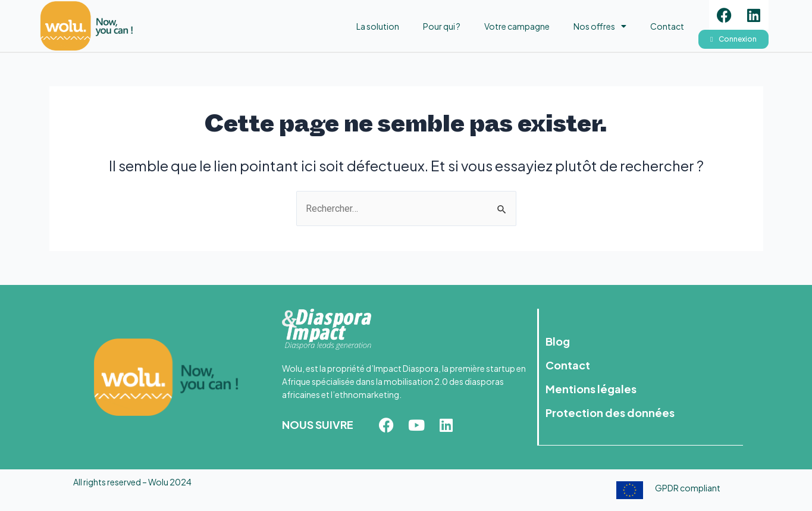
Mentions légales (592, 389)
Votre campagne (517, 26)
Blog (558, 341)
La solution (378, 26)
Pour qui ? (442, 26)
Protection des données (611, 413)
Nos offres (600, 26)
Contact (667, 26)
